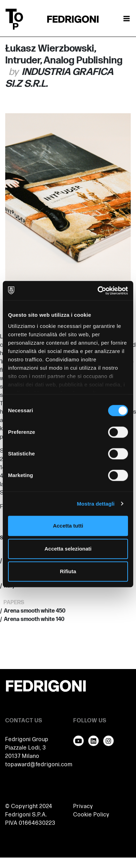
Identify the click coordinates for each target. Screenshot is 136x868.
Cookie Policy (91, 815)
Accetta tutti (68, 526)
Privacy (83, 806)
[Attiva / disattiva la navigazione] (127, 19)
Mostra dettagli (96, 504)
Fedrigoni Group (27, 740)
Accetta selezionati (68, 549)
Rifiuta (68, 571)
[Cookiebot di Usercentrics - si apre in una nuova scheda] (98, 291)
